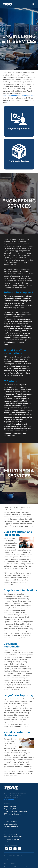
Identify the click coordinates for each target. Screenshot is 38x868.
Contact (7, 859)
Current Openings (10, 822)
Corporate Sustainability (13, 839)
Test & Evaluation (10, 806)
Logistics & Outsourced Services (16, 812)
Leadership (8, 842)
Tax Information (9, 863)
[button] (33, 4)
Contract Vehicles (10, 834)
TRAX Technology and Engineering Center (19, 96)
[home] (7, 3)
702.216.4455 (9, 800)
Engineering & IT (10, 809)
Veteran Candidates (11, 827)
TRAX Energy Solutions (12, 814)
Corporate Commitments (13, 837)
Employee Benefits (11, 824)
